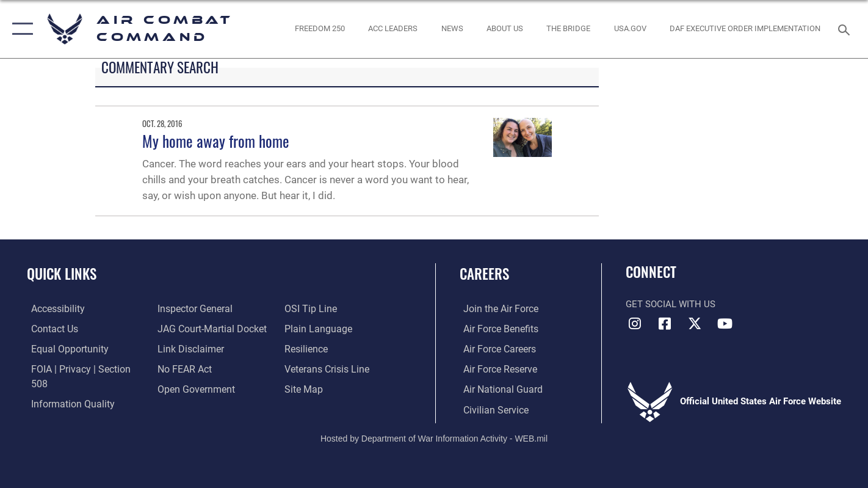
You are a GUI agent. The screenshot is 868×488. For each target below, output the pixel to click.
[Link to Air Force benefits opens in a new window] (496, 329)
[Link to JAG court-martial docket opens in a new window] (209, 329)
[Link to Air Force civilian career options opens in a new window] (491, 409)
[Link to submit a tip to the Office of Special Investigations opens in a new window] (310, 308)
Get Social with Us (671, 304)
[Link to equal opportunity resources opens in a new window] (63, 349)
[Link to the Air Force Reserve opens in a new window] (496, 368)
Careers (484, 274)
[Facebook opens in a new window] (665, 324)
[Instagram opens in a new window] (635, 324)
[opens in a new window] (630, 29)
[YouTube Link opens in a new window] (725, 324)
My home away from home (216, 141)
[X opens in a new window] (695, 324)
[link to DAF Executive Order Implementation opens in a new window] (745, 29)
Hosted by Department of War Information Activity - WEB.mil (434, 437)
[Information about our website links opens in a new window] (188, 349)
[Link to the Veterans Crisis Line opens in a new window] (327, 368)
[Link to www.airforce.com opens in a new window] (496, 308)
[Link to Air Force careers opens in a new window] (495, 349)
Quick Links (62, 274)
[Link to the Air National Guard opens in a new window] (497, 388)
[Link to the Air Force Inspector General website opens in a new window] (192, 308)
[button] (20, 29)
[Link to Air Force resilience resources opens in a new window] (307, 349)
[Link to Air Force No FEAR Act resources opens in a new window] (183, 368)
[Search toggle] (846, 29)
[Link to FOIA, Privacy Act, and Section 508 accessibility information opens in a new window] (83, 368)
